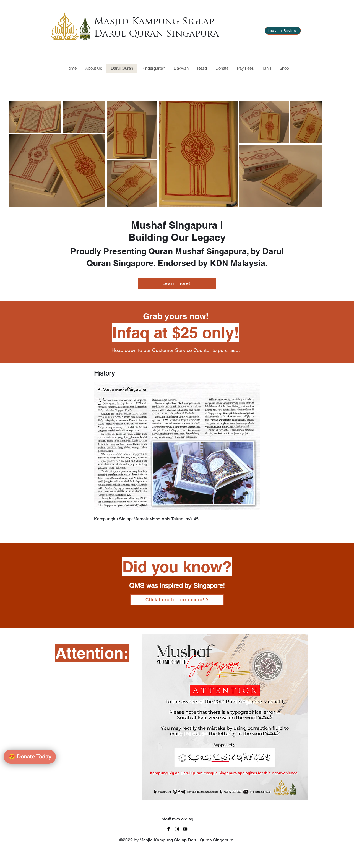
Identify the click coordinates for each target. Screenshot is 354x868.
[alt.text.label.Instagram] (177, 829)
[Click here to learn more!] (177, 600)
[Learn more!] (177, 283)
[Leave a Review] (283, 31)
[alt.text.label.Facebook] (168, 829)
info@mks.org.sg (177, 819)
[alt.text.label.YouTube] (185, 829)
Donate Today (30, 757)
